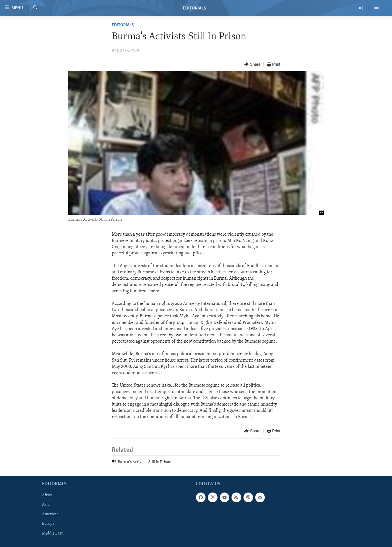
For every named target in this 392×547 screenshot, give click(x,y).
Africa (47, 495)
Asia (46, 505)
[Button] (252, 65)
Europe (48, 524)
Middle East (52, 533)
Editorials (123, 25)
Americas (50, 514)
